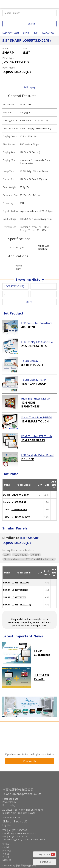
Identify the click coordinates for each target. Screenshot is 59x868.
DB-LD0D (28, 459)
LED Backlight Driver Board (37, 455)
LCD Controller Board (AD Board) (36, 323)
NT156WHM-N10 (21, 517)
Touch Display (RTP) (33, 361)
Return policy (9, 805)
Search (31, 24)
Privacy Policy (9, 802)
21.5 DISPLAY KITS (34, 346)
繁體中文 (7, 844)
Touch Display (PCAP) (34, 380)
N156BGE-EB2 (19, 502)
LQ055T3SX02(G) (21, 583)
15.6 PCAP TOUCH (34, 384)
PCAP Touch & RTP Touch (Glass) (37, 436)
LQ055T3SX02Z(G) (21, 605)
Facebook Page (10, 799)
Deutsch (7, 860)
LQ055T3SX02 (19, 597)
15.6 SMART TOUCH (35, 421)
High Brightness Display (36, 399)
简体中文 (7, 850)
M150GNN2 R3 (19, 509)
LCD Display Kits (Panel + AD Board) (37, 342)
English (6, 847)
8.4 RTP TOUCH (32, 365)
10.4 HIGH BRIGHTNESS (30, 405)
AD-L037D (28, 327)
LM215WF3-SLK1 (20, 495)
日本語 (6, 854)
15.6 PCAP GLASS (33, 440)
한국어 (6, 857)
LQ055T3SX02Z (20, 590)
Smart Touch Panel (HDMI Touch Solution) (37, 418)
